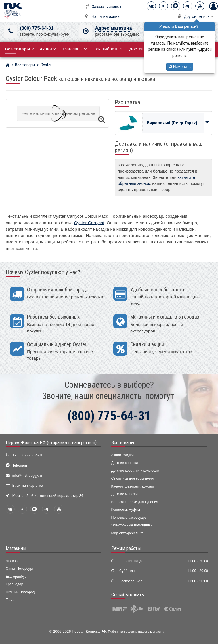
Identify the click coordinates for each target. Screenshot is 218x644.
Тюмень (12, 600)
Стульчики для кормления (133, 478)
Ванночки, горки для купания (135, 502)
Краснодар (14, 584)
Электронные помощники (132, 525)
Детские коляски (125, 463)
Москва (12, 561)
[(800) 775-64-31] (11, 31)
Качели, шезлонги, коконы (133, 486)
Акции (48, 49)
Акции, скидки (123, 455)
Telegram (20, 465)
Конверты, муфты (126, 510)
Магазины (75, 49)
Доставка (141, 49)
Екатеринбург (17, 577)
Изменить (180, 67)
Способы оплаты (128, 594)
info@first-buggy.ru (27, 476)
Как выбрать (108, 49)
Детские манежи (124, 494)
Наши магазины (106, 17)
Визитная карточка (28, 486)
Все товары (123, 442)
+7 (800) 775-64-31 (28, 455)
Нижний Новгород (20, 592)
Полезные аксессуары (129, 518)
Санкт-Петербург (19, 569)
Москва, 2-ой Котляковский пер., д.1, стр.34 (48, 496)
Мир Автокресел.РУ (127, 533)
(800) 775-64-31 (37, 28)
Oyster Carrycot (89, 223)
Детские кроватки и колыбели (135, 471)
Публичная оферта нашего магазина (136, 631)
